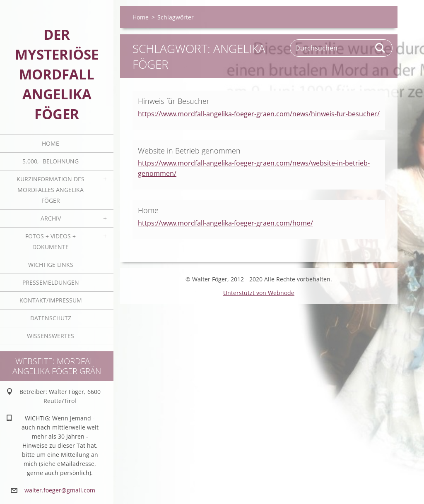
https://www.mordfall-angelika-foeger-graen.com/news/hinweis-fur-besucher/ (259, 114)
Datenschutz (51, 318)
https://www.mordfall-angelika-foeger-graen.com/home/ (225, 223)
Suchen (381, 48)
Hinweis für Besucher (174, 101)
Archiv (51, 218)
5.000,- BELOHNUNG (51, 161)
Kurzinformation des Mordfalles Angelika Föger (51, 190)
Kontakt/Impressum (51, 300)
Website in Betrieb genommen (189, 151)
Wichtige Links (51, 265)
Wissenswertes (51, 336)
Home (51, 143)
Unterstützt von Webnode (259, 293)
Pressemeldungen (51, 282)
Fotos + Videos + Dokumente (51, 241)
